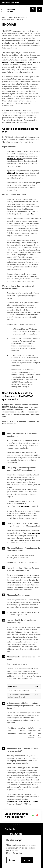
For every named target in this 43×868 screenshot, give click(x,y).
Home (4, 17)
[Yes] (33, 815)
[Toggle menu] (39, 10)
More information (14, 853)
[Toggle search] (33, 10)
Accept (27, 860)
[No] (37, 815)
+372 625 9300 (15, 834)
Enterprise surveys (8, 20)
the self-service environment (18, 506)
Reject (12, 860)
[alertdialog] (21, 851)
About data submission (17, 17)
